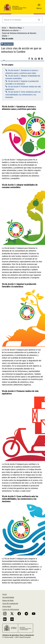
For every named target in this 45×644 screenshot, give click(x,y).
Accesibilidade (8, 597)
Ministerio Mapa (16, 28)
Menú (39, 8)
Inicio (4, 28)
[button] (39, 6)
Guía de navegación (10, 603)
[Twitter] (33, 59)
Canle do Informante (11, 609)
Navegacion (7, 44)
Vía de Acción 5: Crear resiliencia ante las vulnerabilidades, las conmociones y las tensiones (23, 95)
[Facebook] (30, 59)
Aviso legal (7, 606)
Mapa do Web (8, 600)
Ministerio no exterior (10, 30)
